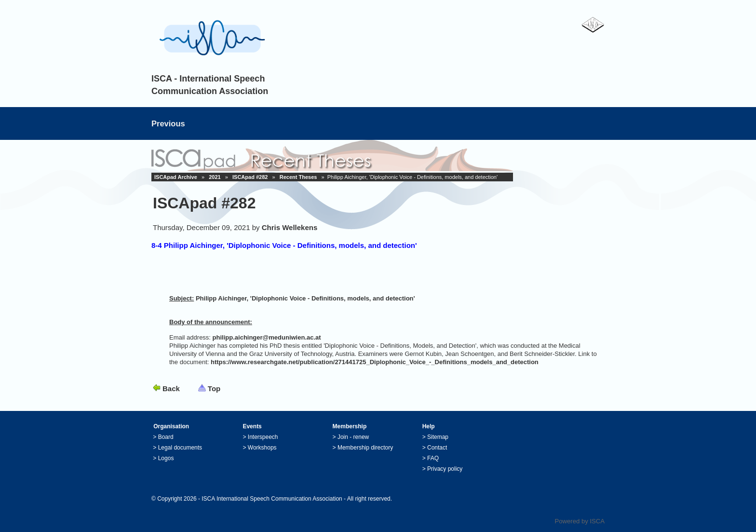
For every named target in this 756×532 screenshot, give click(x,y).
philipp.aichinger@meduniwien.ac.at (267, 337)
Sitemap (438, 437)
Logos (166, 458)
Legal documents (180, 448)
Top (214, 389)
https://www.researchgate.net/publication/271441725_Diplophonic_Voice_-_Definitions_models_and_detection (375, 362)
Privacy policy (445, 469)
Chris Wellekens (290, 227)
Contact (437, 448)
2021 (215, 177)
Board (166, 437)
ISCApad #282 (250, 177)
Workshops (262, 448)
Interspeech (263, 437)
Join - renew (353, 437)
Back (171, 389)
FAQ (433, 458)
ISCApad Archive (176, 177)
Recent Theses (298, 177)
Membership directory (365, 448)
